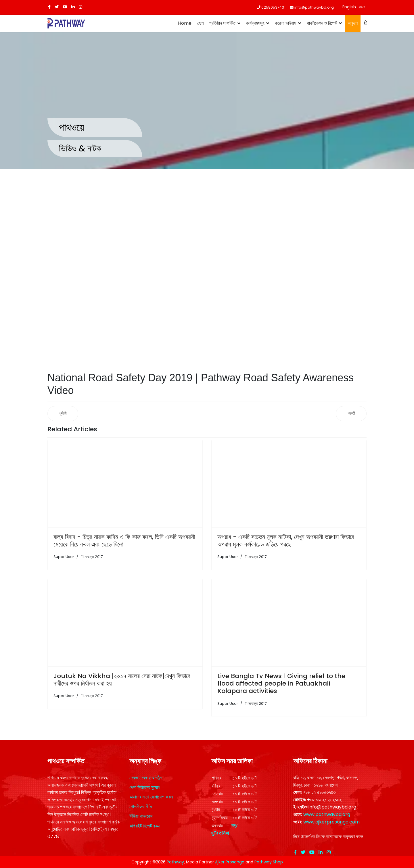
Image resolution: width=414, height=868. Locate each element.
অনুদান (353, 23)
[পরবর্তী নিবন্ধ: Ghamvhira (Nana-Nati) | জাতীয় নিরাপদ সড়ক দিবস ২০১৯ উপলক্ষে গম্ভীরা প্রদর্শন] (351, 414)
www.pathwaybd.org (327, 814)
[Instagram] (80, 7)
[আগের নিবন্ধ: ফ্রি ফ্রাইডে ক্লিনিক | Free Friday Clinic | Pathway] (63, 414)
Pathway (175, 862)
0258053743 (273, 7)
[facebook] (49, 7)
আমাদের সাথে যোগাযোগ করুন (151, 797)
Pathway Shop (269, 862)
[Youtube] (65, 7)
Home (185, 23)
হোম (200, 23)
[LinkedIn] (73, 7)
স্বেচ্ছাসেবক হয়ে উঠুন (145, 778)
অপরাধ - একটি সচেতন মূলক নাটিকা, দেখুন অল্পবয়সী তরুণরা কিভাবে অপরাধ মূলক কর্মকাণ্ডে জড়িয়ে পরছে (286, 541)
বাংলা (362, 7)
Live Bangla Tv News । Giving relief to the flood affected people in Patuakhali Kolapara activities (281, 684)
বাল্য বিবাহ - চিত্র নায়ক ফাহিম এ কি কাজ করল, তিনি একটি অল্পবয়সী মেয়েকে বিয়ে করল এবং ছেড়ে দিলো (124, 541)
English (349, 7)
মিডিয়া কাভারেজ (141, 816)
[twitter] (57, 7)
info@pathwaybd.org (314, 7)
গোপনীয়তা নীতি (141, 807)
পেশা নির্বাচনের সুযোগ (145, 787)
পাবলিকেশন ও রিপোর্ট (322, 23)
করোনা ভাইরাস (285, 23)
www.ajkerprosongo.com (331, 822)
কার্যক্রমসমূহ (255, 23)
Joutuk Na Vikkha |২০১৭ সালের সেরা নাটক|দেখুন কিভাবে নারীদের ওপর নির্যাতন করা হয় (122, 680)
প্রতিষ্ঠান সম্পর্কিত (222, 23)
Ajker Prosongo (230, 862)
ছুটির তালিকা (220, 833)
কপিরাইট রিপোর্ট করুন (145, 826)
